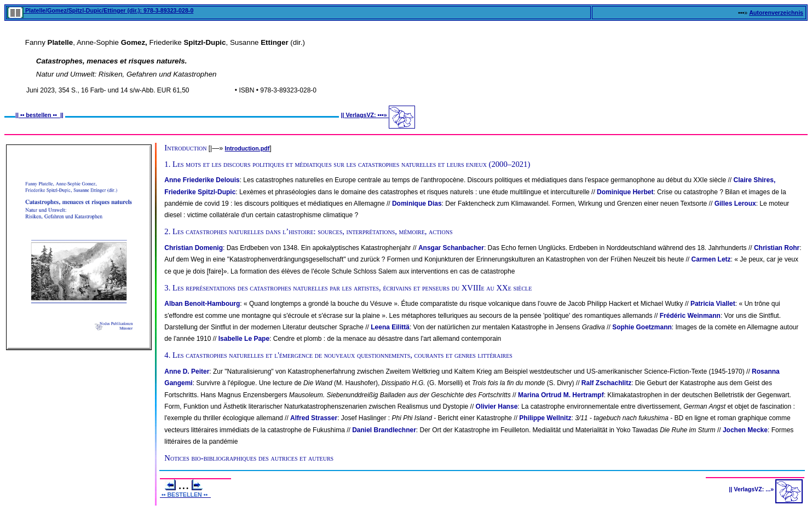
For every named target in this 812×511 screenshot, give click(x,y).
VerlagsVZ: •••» (367, 115)
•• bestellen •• (39, 115)
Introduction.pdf (247, 148)
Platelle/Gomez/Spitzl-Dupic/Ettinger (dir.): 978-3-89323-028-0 (100, 10)
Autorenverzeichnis (776, 13)
